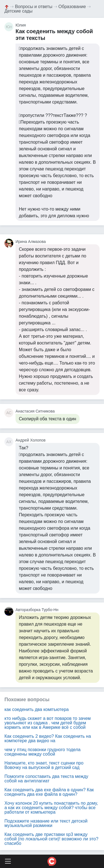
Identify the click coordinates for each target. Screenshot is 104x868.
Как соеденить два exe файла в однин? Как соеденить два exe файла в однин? (49, 792)
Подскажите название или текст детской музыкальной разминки (46, 823)
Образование (72, 7)
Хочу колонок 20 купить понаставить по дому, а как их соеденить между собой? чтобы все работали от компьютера (51, 808)
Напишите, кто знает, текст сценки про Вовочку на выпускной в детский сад (44, 765)
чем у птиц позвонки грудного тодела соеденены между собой (42, 752)
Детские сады (18, 11)
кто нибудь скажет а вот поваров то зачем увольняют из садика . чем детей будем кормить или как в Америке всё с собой (48, 723)
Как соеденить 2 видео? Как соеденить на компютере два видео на (48, 738)
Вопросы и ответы (34, 7)
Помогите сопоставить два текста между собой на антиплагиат (46, 779)
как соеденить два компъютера (37, 709)
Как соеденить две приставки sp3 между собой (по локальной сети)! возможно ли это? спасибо (51, 839)
